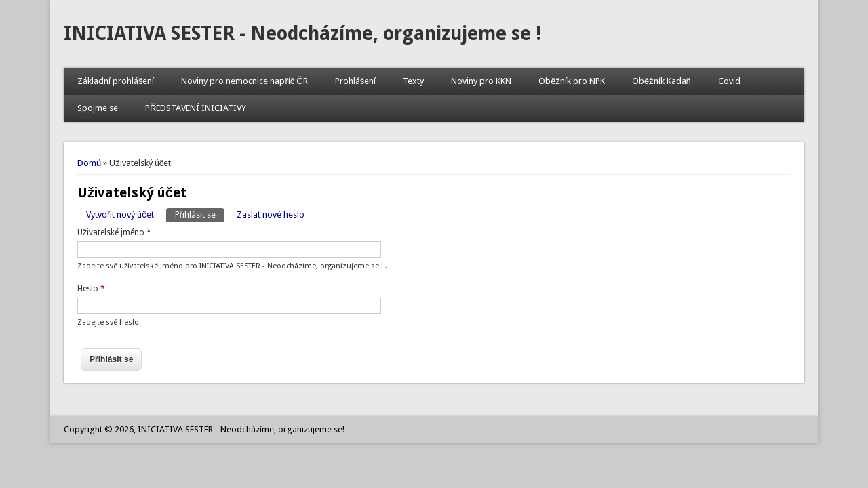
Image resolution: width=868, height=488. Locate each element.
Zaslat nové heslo (271, 215)
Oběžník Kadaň (662, 81)
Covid (729, 81)
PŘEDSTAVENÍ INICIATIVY (196, 108)
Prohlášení (356, 81)
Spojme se (98, 108)
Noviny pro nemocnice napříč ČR (244, 81)
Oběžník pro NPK (572, 81)
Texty (413, 81)
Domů (89, 163)
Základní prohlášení (116, 81)
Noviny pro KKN (481, 81)
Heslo (91, 289)
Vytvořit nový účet (120, 215)
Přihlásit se (200, 214)
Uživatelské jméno (114, 232)
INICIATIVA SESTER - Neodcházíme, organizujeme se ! (302, 34)
